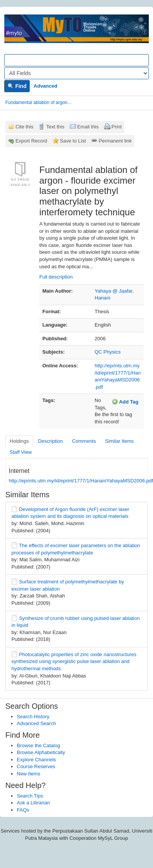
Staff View (21, 452)
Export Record (31, 141)
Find (17, 86)
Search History (33, 717)
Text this (55, 127)
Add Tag (125, 402)
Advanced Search (36, 723)
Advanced (45, 86)
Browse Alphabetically (41, 752)
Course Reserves (36, 766)
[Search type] (76, 73)
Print (117, 127)
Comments (84, 441)
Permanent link (115, 141)
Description (51, 441)
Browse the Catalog (38, 745)
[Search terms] (76, 60)
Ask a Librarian (33, 803)
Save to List (73, 141)
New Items (28, 774)
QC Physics (108, 352)
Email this (88, 127)
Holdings (19, 441)
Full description (56, 277)
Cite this (25, 127)
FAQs (23, 810)
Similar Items (119, 441)
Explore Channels (36, 760)
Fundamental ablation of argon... (38, 102)
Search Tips (30, 796)
